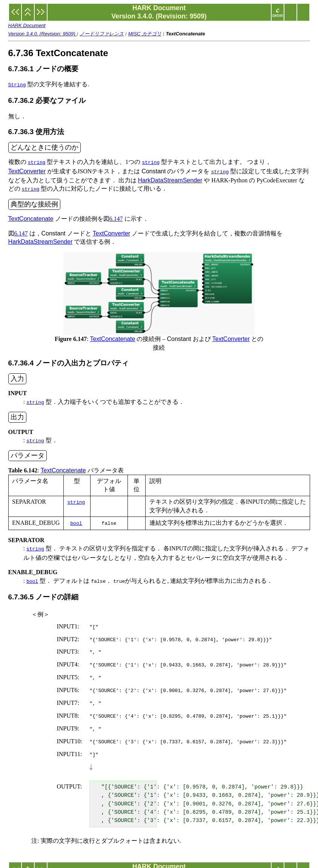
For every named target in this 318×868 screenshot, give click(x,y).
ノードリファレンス (102, 34)
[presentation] (91, 752)
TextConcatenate (31, 216)
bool (76, 518)
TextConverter (27, 170)
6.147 (116, 216)
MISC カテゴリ (145, 34)
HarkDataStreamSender (170, 178)
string (37, 161)
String (17, 84)
